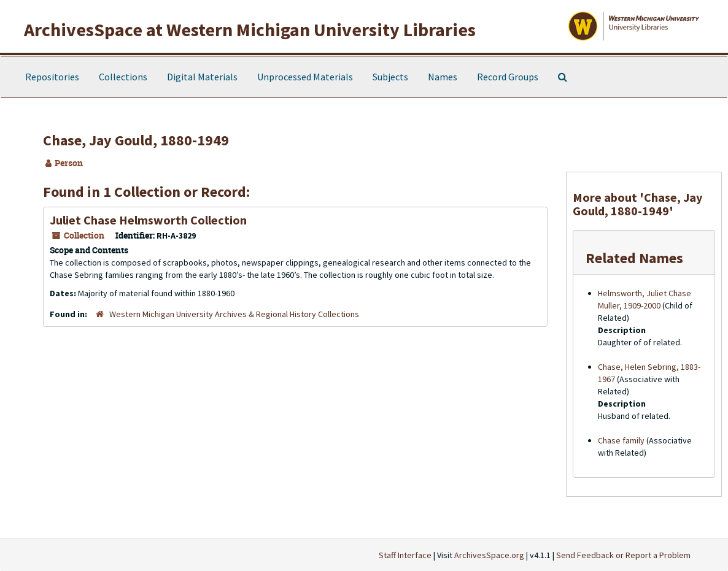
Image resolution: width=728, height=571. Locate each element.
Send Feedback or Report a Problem (623, 555)
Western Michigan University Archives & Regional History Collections (234, 314)
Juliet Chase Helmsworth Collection (148, 220)
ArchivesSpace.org (489, 555)
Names (443, 77)
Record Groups (508, 77)
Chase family (621, 440)
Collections (123, 77)
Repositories (52, 77)
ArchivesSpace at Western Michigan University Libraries (250, 29)
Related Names (634, 258)
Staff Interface (405, 555)
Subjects (390, 77)
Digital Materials (202, 77)
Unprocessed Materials (305, 77)
